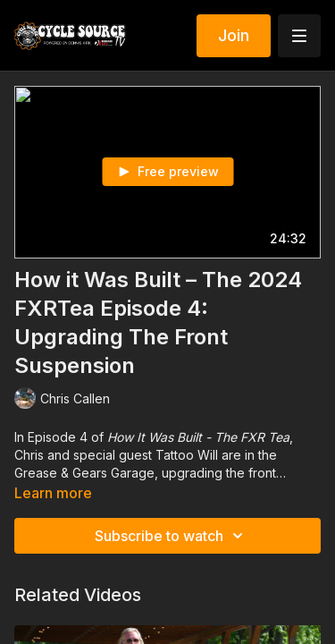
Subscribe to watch (172, 536)
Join (234, 35)
